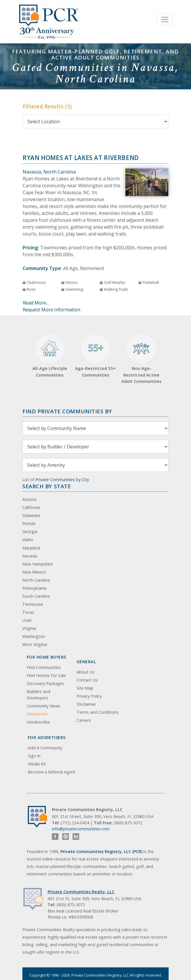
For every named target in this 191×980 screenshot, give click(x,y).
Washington (34, 636)
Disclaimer (86, 704)
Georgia (30, 532)
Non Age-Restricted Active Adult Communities (141, 359)
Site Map (85, 688)
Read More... (36, 303)
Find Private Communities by (67, 411)
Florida (29, 523)
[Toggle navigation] (165, 20)
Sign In (34, 756)
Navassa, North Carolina (49, 172)
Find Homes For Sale (46, 675)
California (31, 507)
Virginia (29, 628)
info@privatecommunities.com (81, 829)
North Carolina (36, 580)
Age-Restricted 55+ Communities (95, 356)
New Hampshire (38, 564)
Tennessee (33, 604)
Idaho (28, 540)
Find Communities (44, 667)
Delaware (31, 515)
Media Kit (37, 764)
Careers (84, 720)
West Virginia (35, 644)
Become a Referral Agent (52, 772)
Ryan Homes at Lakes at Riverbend (81, 158)
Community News (43, 706)
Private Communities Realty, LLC (81, 892)
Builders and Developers (38, 695)
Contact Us (87, 680)
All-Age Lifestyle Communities (50, 356)
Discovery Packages (45, 683)
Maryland (31, 548)
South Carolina (36, 596)
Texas (28, 612)
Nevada (30, 556)
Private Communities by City (62, 480)
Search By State (47, 486)
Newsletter (37, 714)
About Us (85, 672)
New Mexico (34, 572)
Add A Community (45, 748)
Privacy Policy (89, 696)
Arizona (29, 499)
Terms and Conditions (98, 712)
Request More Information (51, 310)
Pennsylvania (34, 588)
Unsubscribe (38, 722)
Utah (27, 620)
